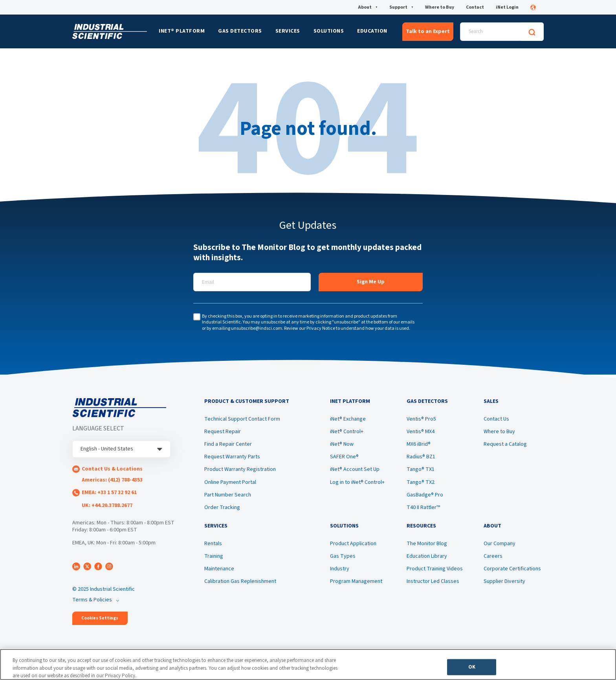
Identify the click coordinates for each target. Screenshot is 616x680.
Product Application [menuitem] (353, 544)
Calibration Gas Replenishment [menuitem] (240, 581)
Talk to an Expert (428, 31)
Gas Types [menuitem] (343, 556)
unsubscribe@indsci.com (257, 328)
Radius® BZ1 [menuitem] (421, 457)
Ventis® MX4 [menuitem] (421, 432)
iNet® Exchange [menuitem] (348, 419)
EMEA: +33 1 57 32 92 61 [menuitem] (109, 493)
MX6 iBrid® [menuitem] (419, 444)
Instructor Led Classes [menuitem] (433, 581)
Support (401, 7)
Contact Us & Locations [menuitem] (112, 469)
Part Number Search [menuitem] (228, 495)
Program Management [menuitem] (356, 581)
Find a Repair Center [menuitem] (228, 444)
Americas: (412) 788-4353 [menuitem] (112, 480)
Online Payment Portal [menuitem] (230, 482)
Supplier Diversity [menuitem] (504, 581)
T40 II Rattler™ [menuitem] (423, 507)
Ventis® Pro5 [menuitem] (421, 419)
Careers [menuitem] (493, 556)
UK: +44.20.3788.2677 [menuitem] (107, 505)
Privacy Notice (321, 328)
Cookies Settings (100, 618)
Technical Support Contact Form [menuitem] (242, 419)
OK (472, 667)
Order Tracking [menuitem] (222, 507)
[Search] (532, 32)
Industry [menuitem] (340, 569)
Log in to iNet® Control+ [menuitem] (357, 482)
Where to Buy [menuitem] (499, 432)
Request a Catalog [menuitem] (505, 444)
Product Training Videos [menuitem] (435, 569)
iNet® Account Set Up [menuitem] (355, 469)
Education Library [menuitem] (427, 556)
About (368, 7)
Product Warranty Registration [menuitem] (240, 469)
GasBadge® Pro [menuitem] (425, 495)
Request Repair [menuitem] (223, 432)
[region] (308, 664)
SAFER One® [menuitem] (344, 457)
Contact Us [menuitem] (496, 419)
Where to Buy (440, 7)
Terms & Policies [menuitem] (92, 600)
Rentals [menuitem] (213, 544)
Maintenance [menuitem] (219, 569)
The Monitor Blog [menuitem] (427, 544)
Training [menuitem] (214, 556)
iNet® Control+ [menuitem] (347, 432)
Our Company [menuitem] (500, 544)
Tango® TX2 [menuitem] (421, 482)
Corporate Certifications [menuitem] (512, 569)
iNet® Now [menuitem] (342, 444)
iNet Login (507, 7)
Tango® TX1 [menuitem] (421, 469)
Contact (475, 7)
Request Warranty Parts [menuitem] (232, 457)
